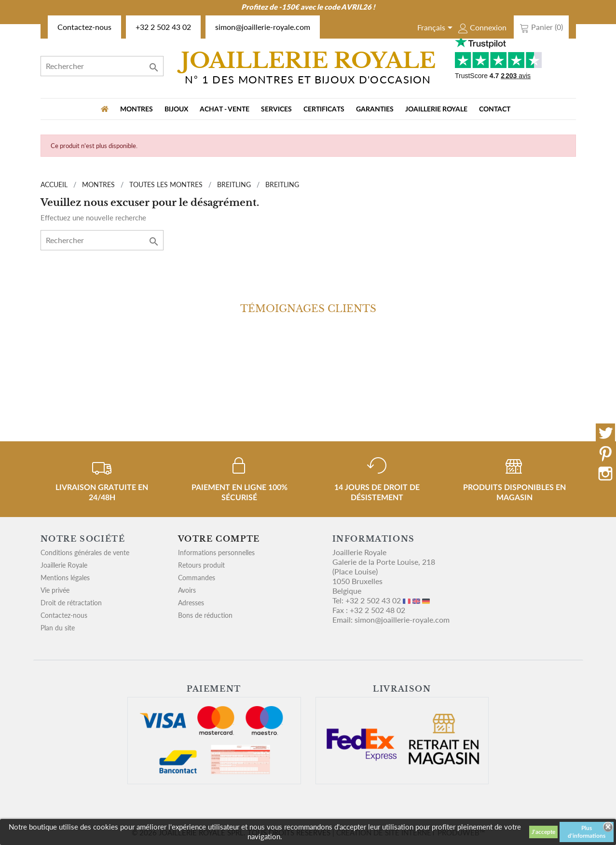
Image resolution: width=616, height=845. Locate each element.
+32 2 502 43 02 (163, 27)
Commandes (197, 578)
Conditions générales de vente (85, 552)
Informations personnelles (216, 552)
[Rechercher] (102, 66)
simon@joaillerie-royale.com (263, 27)
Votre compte (219, 539)
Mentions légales (65, 578)
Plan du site (58, 628)
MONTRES (137, 109)
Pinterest (605, 453)
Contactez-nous (84, 27)
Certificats (324, 109)
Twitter (605, 433)
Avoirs (187, 590)
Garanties (375, 109)
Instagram (605, 474)
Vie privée (55, 590)
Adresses (191, 603)
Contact (495, 109)
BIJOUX (176, 109)
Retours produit (201, 565)
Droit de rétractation (71, 603)
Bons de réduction (205, 615)
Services (276, 109)
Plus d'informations (587, 832)
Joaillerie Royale (436, 109)
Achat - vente (225, 109)
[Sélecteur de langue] (437, 28)
